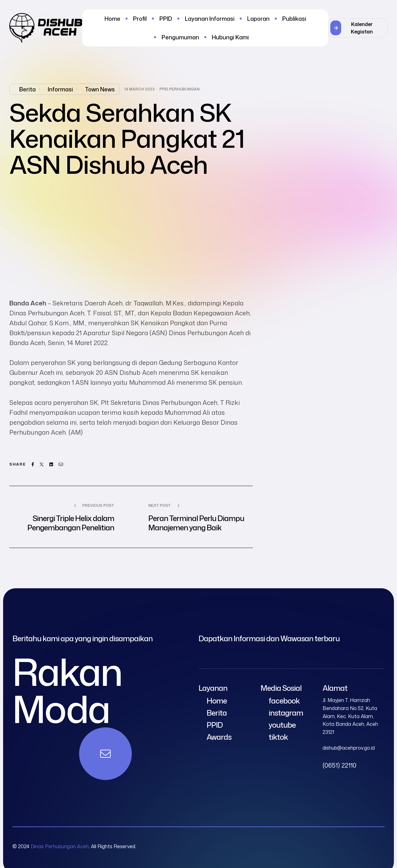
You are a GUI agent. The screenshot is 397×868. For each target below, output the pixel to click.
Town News (100, 89)
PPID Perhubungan (179, 89)
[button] (358, 28)
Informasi (60, 89)
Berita (27, 89)
